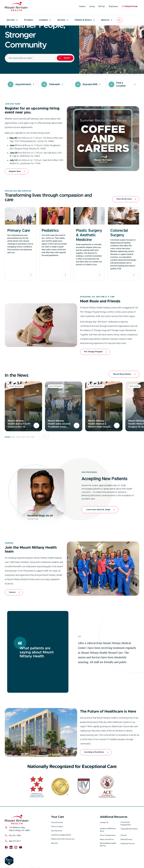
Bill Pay (102, 6)
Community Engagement (126, 840)
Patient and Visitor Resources (63, 855)
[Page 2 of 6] (13, 453)
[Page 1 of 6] (8, 453)
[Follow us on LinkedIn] (11, 864)
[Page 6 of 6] (33, 453)
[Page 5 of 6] (28, 453)
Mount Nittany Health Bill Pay (108, 861)
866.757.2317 (15, 858)
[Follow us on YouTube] (21, 864)
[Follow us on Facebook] (6, 864)
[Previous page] (39, 453)
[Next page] (46, 453)
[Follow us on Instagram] (16, 864)
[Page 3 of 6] (18, 453)
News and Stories (107, 856)
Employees (113, 6)
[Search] (120, 20)
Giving (92, 6)
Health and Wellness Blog (108, 846)
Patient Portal (130, 6)
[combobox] (29, 74)
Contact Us (104, 839)
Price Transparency (108, 852)
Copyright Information (129, 845)
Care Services (57, 847)
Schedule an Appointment (61, 851)
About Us (55, 860)
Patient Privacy (126, 856)
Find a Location (57, 843)
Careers (82, 6)
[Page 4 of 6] (23, 453)
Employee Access (128, 860)
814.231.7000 (15, 852)
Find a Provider (57, 839)
